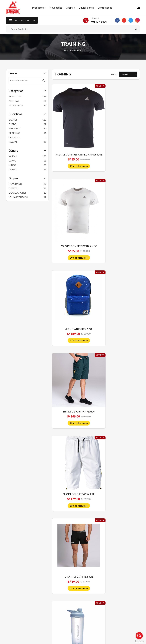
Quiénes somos (82, 589)
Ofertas (72, 8)
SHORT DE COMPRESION (119, 286)
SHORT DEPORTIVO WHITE (73, 286)
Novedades (57, 8)
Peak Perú (29, 640)
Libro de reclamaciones (86, 617)
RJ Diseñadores (132, 640)
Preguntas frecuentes (85, 593)
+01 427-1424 (99, 23)
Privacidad (80, 612)
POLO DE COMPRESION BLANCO (119, 139)
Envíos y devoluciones (85, 603)
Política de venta (83, 598)
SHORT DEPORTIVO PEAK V (119, 215)
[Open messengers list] (139, 636)
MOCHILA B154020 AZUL (73, 215)
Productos (40, 8)
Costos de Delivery (84, 607)
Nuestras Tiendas (49, 612)
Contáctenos (107, 8)
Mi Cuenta (46, 603)
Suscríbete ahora (124, 622)
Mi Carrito (46, 607)
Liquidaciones (88, 8)
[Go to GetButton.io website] (139, 641)
